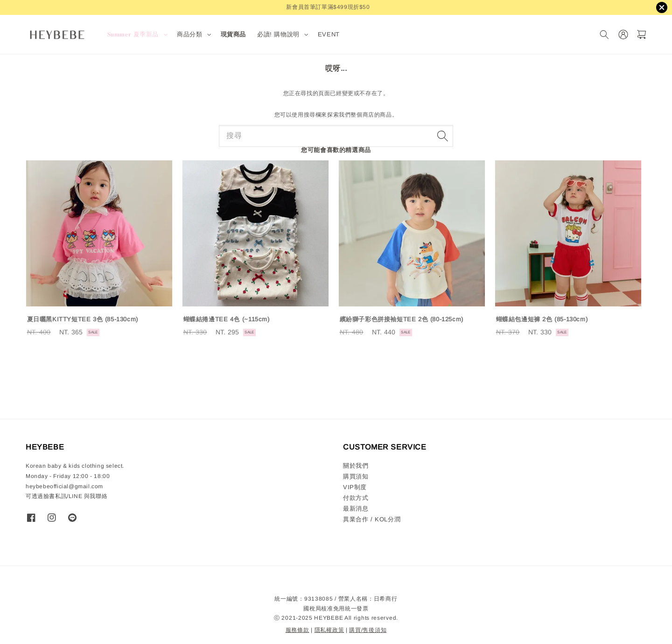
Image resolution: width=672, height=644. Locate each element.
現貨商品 (233, 34)
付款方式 (356, 498)
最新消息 (356, 509)
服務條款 (297, 630)
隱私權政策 (329, 630)
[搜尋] (604, 35)
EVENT (329, 34)
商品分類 (189, 34)
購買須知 (356, 476)
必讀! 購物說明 (278, 34)
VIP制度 (355, 487)
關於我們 (356, 466)
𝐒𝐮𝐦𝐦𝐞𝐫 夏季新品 (133, 34)
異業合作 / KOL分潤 (372, 519)
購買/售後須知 (368, 630)
